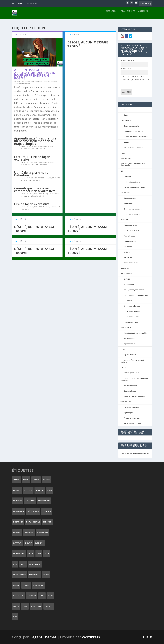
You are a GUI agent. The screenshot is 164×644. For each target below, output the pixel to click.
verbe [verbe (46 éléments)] (25, 606)
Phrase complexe (130, 385)
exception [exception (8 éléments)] (47, 511)
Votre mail (126, 68)
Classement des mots (132, 407)
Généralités (48, 178)
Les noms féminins (133, 311)
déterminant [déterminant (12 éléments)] (33, 511)
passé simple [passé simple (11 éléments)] (34, 574)
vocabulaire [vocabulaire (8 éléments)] (36, 606)
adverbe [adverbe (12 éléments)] (46, 480)
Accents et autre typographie (135, 333)
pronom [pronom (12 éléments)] (26, 585)
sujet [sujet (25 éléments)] (42, 596)
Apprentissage (36, 81)
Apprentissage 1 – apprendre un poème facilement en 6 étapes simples (35, 141)
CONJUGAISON (49, 194)
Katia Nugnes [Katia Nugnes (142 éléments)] (19, 553)
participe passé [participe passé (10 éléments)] (19, 574)
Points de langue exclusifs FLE (135, 187)
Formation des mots (132, 418)
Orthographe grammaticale (135, 290)
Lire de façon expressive (32, 204)
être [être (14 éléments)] (15, 617)
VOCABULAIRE (126, 402)
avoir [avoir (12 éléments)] (50, 490)
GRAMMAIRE (56, 178)
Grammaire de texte (132, 214)
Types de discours (131, 263)
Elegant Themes (43, 637)
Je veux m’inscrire (140, 79)
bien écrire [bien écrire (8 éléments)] (30, 501)
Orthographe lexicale (132, 306)
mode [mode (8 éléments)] (47, 553)
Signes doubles (130, 338)
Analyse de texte (130, 225)
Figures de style (130, 355)
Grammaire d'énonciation (134, 209)
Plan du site (128, 15)
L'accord (129, 301)
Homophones (129, 284)
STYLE (123, 349)
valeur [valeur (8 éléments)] (16, 606)
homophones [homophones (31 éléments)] (42, 532)
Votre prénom (128, 60)
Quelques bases (130, 391)
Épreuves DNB (126, 158)
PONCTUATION (126, 328)
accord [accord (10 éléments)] (16, 480)
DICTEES (127, 279)
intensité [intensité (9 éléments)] (39, 543)
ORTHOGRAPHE (126, 274)
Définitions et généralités (134, 131)
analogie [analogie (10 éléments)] (17, 490)
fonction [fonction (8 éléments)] (47, 522)
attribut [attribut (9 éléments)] (28, 490)
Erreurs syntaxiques (131, 373)
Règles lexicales (132, 322)
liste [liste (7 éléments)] (39, 553)
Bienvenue (112, 15)
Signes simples (129, 344)
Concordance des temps (133, 126)
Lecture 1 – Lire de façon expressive (32, 158)
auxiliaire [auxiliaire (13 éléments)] (40, 490)
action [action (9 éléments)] (26, 480)
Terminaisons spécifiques (134, 147)
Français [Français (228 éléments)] (17, 532)
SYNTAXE (124, 367)
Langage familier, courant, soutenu (132, 361)
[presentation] (137, 85)
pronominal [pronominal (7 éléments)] (38, 585)
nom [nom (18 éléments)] (15, 564)
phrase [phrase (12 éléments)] (46, 574)
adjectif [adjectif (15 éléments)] (36, 480)
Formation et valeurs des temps (136, 137)
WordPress (91, 637)
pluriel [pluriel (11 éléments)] (16, 585)
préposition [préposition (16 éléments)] (18, 596)
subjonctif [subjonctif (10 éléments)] (32, 596)
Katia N (19, 81)
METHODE (51, 81)
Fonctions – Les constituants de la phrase (134, 379)
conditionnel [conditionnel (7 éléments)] (44, 501)
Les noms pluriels (133, 317)
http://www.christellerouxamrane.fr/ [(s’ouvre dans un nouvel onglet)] (135, 454)
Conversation (129, 176)
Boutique (124, 115)
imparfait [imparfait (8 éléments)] (17, 543)
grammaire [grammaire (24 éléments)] (29, 532)
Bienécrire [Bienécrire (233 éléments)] (18, 501)
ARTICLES (143, 15)
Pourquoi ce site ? (32, 3)
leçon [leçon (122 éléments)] (31, 553)
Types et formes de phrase (134, 396)
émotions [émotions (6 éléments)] (49, 606)
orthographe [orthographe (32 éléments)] (35, 564)
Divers (123, 153)
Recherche (128, 257)
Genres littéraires (133, 230)
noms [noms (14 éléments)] (23, 564)
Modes (30, 196)
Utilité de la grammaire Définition (31, 174)
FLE (122, 171)
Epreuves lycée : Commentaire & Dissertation (133, 165)
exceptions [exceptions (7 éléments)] (18, 522)
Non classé (31, 149)
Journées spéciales (133, 182)
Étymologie (128, 412)
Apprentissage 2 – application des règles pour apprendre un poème (34, 74)
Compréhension (130, 241)
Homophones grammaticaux (137, 295)
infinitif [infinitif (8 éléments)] (28, 543)
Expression (128, 247)
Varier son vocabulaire (132, 423)
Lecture (57, 194)
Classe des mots (130, 198)
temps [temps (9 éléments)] (50, 596)
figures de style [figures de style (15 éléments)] (33, 522)
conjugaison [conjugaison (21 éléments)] (19, 511)
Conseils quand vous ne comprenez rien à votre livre (35, 189)
